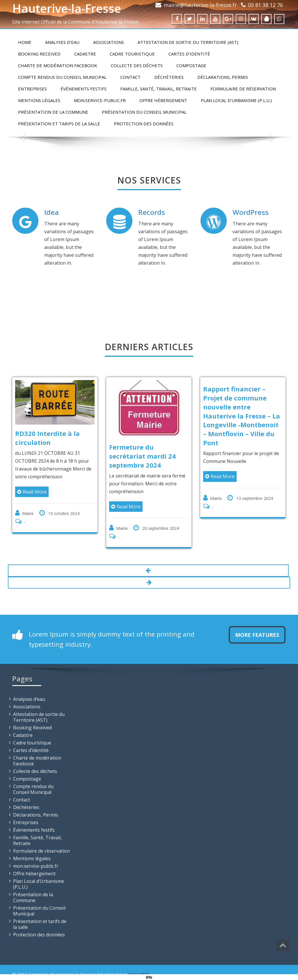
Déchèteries (169, 77)
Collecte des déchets (137, 65)
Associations (109, 42)
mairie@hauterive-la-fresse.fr (200, 5)
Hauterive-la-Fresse (67, 8)
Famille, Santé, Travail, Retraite (158, 89)
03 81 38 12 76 (265, 5)
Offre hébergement (163, 100)
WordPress (251, 212)
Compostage (191, 65)
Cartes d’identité (189, 54)
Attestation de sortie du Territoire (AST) (188, 42)
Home (25, 42)
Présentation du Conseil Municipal (144, 112)
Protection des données (144, 124)
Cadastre (85, 54)
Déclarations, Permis (223, 77)
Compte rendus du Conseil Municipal (62, 77)
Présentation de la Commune (53, 112)
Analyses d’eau (62, 42)
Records (152, 212)
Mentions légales (39, 100)
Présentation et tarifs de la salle (59, 124)
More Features (257, 635)
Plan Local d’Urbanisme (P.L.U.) (236, 100)
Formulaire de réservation (243, 89)
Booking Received (39, 54)
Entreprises (32, 89)
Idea (52, 212)
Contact (130, 77)
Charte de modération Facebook (58, 65)
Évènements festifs (84, 89)
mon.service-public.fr (100, 100)
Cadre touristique (132, 54)
